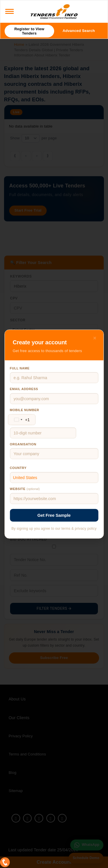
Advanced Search (79, 31)
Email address (24, 389)
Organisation (23, 444)
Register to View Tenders (29, 31)
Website (25, 489)
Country (18, 468)
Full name (20, 368)
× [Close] (95, 338)
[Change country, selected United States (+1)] (21, 419)
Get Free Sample (54, 515)
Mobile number (24, 410)
